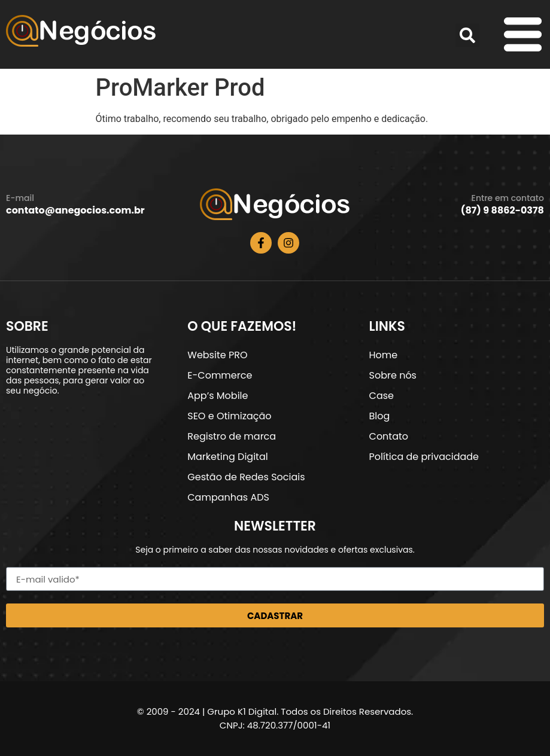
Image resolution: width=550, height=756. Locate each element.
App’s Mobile (218, 396)
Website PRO (217, 355)
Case (382, 396)
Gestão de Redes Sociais (246, 477)
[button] (467, 35)
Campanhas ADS (228, 497)
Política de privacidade (424, 457)
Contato (389, 436)
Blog (380, 416)
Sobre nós (393, 375)
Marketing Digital (227, 457)
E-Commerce (220, 375)
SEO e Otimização (229, 416)
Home (384, 355)
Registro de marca (232, 436)
